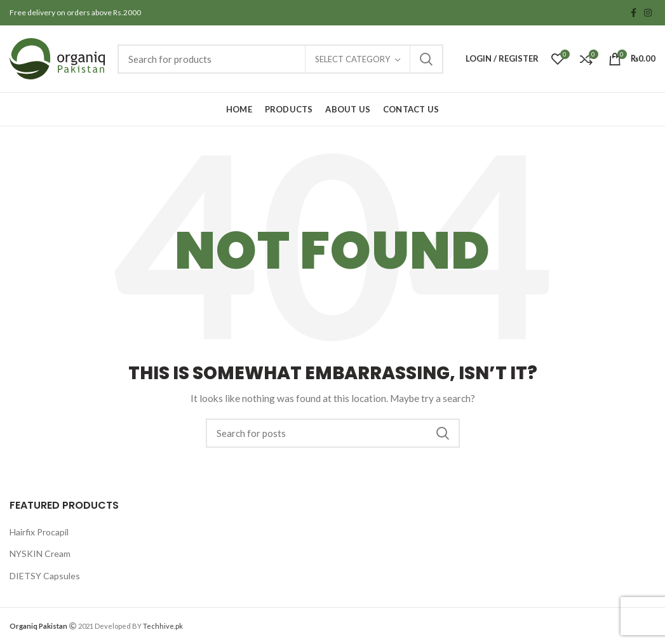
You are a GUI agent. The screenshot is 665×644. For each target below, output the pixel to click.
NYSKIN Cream (40, 553)
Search (426, 59)
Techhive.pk (163, 626)
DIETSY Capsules (45, 576)
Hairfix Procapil (39, 532)
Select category (353, 59)
